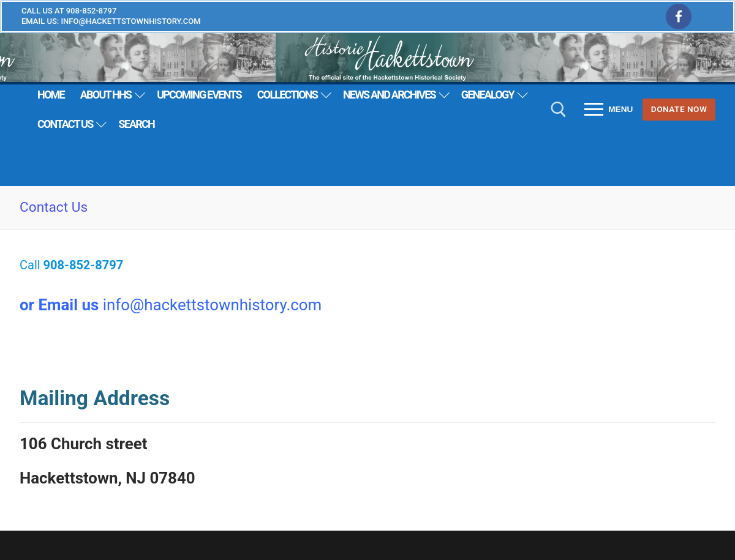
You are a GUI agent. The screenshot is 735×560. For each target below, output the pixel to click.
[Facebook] (679, 17)
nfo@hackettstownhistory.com (214, 305)
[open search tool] (559, 110)
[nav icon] (609, 110)
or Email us (59, 305)
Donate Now (679, 109)
